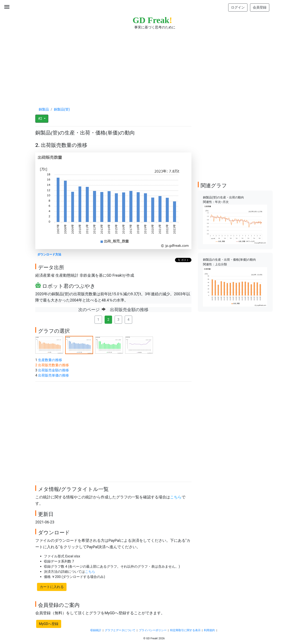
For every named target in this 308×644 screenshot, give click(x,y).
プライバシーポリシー (153, 630)
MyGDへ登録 (49, 624)
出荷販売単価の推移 (53, 375)
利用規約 (209, 630)
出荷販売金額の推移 (53, 370)
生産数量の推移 (50, 360)
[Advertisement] (154, 64)
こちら (176, 497)
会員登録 (260, 7)
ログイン (238, 7)
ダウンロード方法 (49, 255)
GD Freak (152, 20)
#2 (41, 119)
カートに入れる (52, 587)
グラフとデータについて (120, 630)
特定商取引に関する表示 (185, 630)
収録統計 (96, 630)
